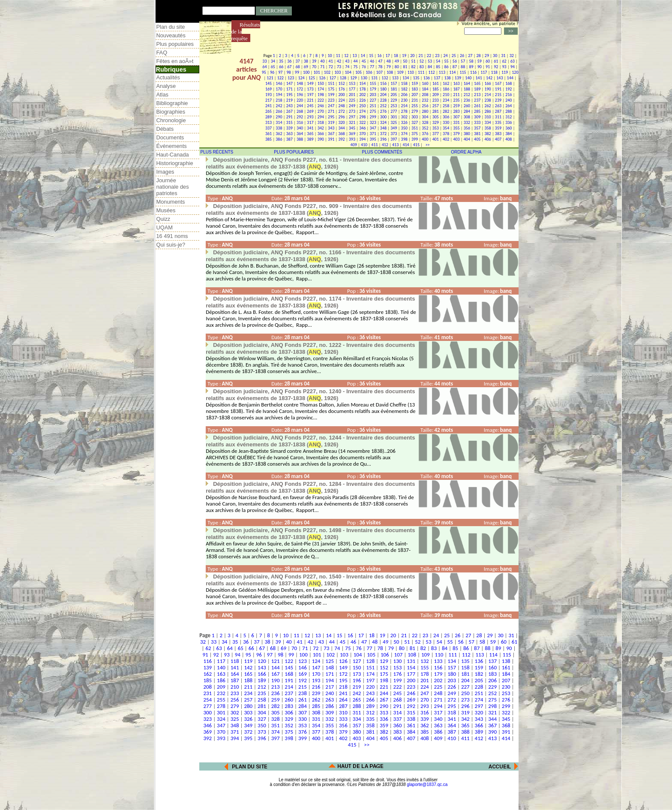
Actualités (168, 77)
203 (373, 95)
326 (404, 122)
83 (422, 67)
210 (446, 95)
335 (498, 122)
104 (348, 72)
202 (362, 95)
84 (430, 67)
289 (268, 117)
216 (508, 95)
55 (447, 61)
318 (321, 122)
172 (300, 89)
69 (306, 67)
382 (487, 134)
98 (289, 72)
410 (364, 145)
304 (425, 117)
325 (394, 122)
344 (341, 128)
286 (487, 111)
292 (300, 117)
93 (504, 67)
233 (436, 100)
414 (406, 145)
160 (425, 83)
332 (467, 122)
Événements (172, 146)
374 (404, 134)
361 (268, 134)
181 (394, 89)
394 (362, 139)
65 (273, 67)
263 (498, 106)
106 (369, 72)
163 (456, 83)
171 (289, 89)
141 (479, 78)
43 (347, 61)
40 (322, 61)
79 (389, 67)
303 (415, 117)
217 (268, 100)
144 (510, 78)
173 (310, 89)
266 (279, 111)
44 (355, 61)
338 (279, 128)
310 (487, 117)
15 (371, 56)
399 (415, 139)
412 (385, 145)
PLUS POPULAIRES (294, 152)
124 (301, 78)
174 (321, 89)
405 (477, 139)
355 (456, 128)
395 (373, 139)
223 (331, 100)
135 (416, 78)
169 (268, 89)
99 (297, 72)
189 (477, 89)
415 (416, 145)
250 (362, 106)
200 (341, 95)
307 (456, 117)
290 (279, 117)
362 (279, 134)
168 (508, 83)
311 (498, 117)
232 (425, 100)
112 (431, 72)
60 (488, 61)
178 (362, 89)
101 (316, 72)
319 (331, 122)
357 (477, 128)
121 (270, 78)
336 (508, 122)
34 (273, 61)
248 (341, 106)
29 (487, 56)
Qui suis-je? (171, 245)
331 (456, 122)
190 (487, 89)
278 (404, 111)
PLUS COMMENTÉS (382, 152)
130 (364, 78)
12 (346, 56)
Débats (165, 129)
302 (404, 117)
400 (425, 139)
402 (446, 139)
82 (413, 67)
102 (327, 72)
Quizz (163, 219)
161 (436, 83)
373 (394, 134)
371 (373, 134)
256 (425, 106)
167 (498, 83)
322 (362, 122)
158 (404, 83)
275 (373, 111)
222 (321, 100)
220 (300, 100)
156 (383, 83)
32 (512, 56)
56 (455, 61)
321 (352, 122)
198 (321, 95)
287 (498, 111)
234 (446, 100)
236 (467, 100)
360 (508, 128)
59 (480, 61)
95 (264, 72)
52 (422, 61)
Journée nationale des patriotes (173, 187)
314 (279, 122)
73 (339, 67)
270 (321, 111)
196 (300, 95)
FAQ (162, 53)
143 (499, 78)
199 (331, 95)
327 (415, 122)
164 (467, 83)
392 (341, 139)
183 (415, 89)
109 (400, 72)
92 (496, 67)
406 (487, 139)
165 (477, 83)
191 (498, 89)
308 (467, 117)
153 (352, 83)
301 (394, 117)
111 (421, 72)
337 (268, 128)
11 (338, 56)
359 (498, 128)
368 (341, 134)
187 (456, 89)
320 (341, 122)
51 (413, 61)
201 (352, 95)
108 (390, 72)
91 (488, 67)
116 (473, 72)
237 (477, 100)
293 (310, 117)
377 (436, 134)
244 (300, 106)
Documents (170, 137)
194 (279, 95)
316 (300, 122)
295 (331, 117)
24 (445, 56)
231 (415, 100)
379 (456, 134)
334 (487, 122)
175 (331, 89)
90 (480, 67)
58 (471, 61)
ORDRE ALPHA (466, 152)
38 (306, 61)
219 (289, 100)
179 (373, 89)
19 (404, 56)
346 (362, 128)
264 (508, 106)
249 (352, 106)
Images (165, 172)
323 (373, 122)
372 (383, 134)
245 (310, 106)
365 (310, 134)
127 (333, 78)
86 (447, 67)
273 (352, 111)
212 (467, 95)
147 (289, 83)
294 (321, 117)
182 (404, 89)
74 (347, 67)
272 (341, 111)
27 (470, 56)
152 (341, 83)
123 (291, 78)
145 (268, 83)
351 (415, 128)
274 (362, 111)
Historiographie (175, 163)
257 (436, 106)
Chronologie (171, 120)
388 (300, 139)
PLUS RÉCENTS (217, 152)
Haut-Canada (173, 155)
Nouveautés (171, 35)
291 (289, 117)
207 (415, 95)
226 (362, 100)
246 (321, 106)
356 (467, 128)
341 (310, 128)
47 (380, 61)
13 (354, 56)
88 (463, 67)
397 (394, 139)
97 (280, 72)
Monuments (171, 202)
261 (477, 106)
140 (468, 78)
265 (268, 111)
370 (362, 134)
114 (452, 72)
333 (477, 122)
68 (297, 67)
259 (456, 106)
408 (508, 139)
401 (436, 139)
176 (341, 89)
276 (383, 111)
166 (487, 83)
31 (503, 56)
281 (436, 111)
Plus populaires (175, 44)
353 (436, 128)
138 (447, 78)
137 (437, 78)
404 (467, 139)
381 (477, 134)
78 (380, 67)
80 (397, 67)
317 (310, 122)
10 (330, 56)
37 (297, 61)
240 (508, 100)
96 (272, 72)
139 (458, 78)
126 (322, 78)
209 (436, 95)
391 (331, 139)
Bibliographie (172, 103)
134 (406, 78)
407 (498, 139)
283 (456, 111)
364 (300, 134)
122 (280, 78)
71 (322, 67)
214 (487, 95)
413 (395, 145)
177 (352, 89)
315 (289, 122)
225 (352, 100)
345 (352, 128)
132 (385, 78)
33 (264, 61)
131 (374, 78)
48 (389, 61)
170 (279, 89)
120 (515, 72)
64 (264, 67)
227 (373, 100)
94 (513, 67)
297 (352, 117)
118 (494, 72)
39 (314, 61)
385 (268, 139)
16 (379, 56)
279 (415, 111)
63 (513, 61)
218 (279, 100)
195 (289, 95)
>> (426, 145)
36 (289, 61)
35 (281, 61)
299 (373, 117)
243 (289, 106)
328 (425, 122)
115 (463, 72)
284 (467, 111)
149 (310, 83)
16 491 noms (172, 236)
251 (373, 106)
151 (331, 83)
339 (289, 128)
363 (289, 134)
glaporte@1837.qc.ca (427, 784)
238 (487, 100)
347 (373, 128)
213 (477, 95)
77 (372, 67)
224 (341, 100)
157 (394, 83)
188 (467, 89)
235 (456, 100)
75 (355, 67)
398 (404, 139)
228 (383, 100)
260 (467, 106)
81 (405, 67)
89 (471, 67)
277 (394, 111)
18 (396, 56)
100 (306, 72)
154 (362, 83)
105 (358, 72)
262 (487, 106)
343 (331, 128)
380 (467, 134)
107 (379, 72)
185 (436, 89)
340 (300, 128)
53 (430, 61)
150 (321, 83)
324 (383, 122)
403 (456, 139)
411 (374, 145)
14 (363, 56)
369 (352, 134)
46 (372, 61)
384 (508, 134)
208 (425, 95)
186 (446, 89)
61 (496, 61)
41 (331, 61)
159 (415, 83)
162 (446, 83)
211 (456, 95)
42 (339, 61)
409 (354, 145)
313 (268, 122)
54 (438, 61)
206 (404, 95)
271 (331, 111)
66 (281, 67)
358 (487, 128)
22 (429, 56)
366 (321, 134)
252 (383, 106)
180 (383, 89)
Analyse (166, 86)
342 (321, 128)
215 (498, 95)
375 (415, 134)
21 (421, 56)
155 (373, 83)
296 (341, 117)
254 (404, 106)
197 (310, 95)
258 (446, 106)
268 (300, 111)
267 (289, 111)
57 (463, 61)
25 (454, 56)
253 (394, 106)
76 (364, 67)
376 (425, 134)
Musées (166, 210)
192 (508, 89)
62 (504, 61)
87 (455, 67)
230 (404, 100)
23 (437, 56)
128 (343, 78)
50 (405, 61)
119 (505, 72)
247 (331, 106)
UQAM (165, 227)
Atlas (162, 95)
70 (314, 67)
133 (395, 78)
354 (446, 128)
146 (279, 83)
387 (289, 139)
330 (446, 122)
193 (268, 95)
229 (394, 100)
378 (446, 134)
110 (411, 72)
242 (279, 106)
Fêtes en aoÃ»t (175, 61)
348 (383, 128)
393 (352, 139)
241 (268, 106)
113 (442, 72)
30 (495, 56)
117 (484, 72)
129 (353, 78)
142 (489, 78)
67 (289, 67)
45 (364, 61)
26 (462, 56)
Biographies (171, 112)
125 (312, 78)
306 (446, 117)
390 (321, 139)
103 (337, 72)
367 (331, 134)
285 (477, 111)
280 (425, 111)
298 (362, 117)
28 (479, 56)
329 (436, 122)
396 (383, 139)
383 (498, 134)
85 (438, 67)
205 (394, 95)
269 (310, 111)
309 (477, 117)
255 (415, 106)
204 (383, 95)
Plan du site (171, 27)
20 (412, 56)
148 (300, 83)
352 (425, 128)
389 (310, 139)
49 (397, 61)
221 (310, 100)
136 (427, 78)
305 (436, 117)
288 (508, 111)
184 (425, 89)
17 (387, 56)
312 (508, 117)
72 (331, 67)
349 (394, 128)
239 (498, 100)
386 (279, 139)
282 (446, 111)
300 (383, 117)
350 (404, 128)
